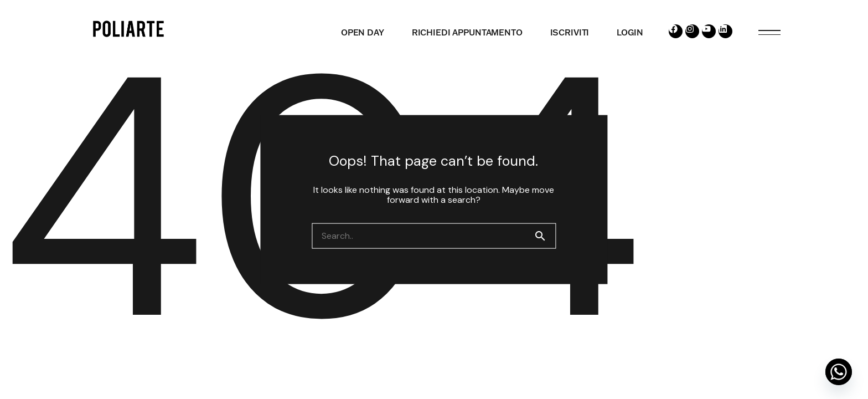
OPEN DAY (363, 32)
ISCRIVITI (570, 32)
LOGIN (630, 32)
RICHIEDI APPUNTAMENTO (467, 32)
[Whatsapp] (839, 372)
